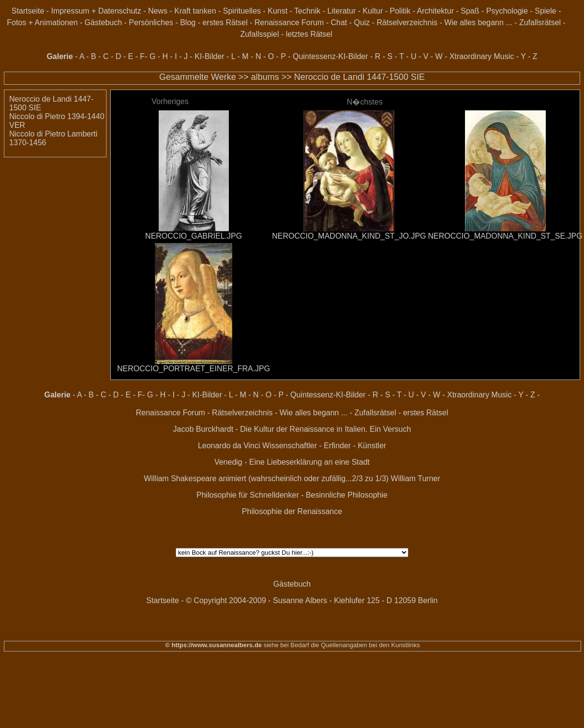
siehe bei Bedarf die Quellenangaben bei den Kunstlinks (341, 645)
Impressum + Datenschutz (96, 11)
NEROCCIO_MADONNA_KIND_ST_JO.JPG (349, 236)
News (158, 11)
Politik (400, 11)
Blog (188, 23)
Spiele (545, 11)
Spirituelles (242, 11)
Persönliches (151, 23)
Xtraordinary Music (482, 56)
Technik (307, 11)
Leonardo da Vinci (229, 446)
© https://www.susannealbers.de (213, 645)
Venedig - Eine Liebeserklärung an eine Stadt (292, 462)
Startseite (28, 11)
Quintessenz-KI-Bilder (330, 56)
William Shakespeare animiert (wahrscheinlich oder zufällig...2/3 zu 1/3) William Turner (292, 478)
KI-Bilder (209, 56)
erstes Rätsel (225, 23)
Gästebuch (103, 23)
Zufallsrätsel (540, 23)
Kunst (277, 11)
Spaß (470, 11)
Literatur (342, 11)
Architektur (435, 11)
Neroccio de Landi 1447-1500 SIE (359, 77)
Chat (339, 23)
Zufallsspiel (259, 34)
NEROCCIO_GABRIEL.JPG (194, 236)
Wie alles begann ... (478, 23)
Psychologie (507, 11)
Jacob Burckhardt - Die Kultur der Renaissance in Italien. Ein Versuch (292, 429)
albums (265, 77)
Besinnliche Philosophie (347, 495)
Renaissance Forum (289, 23)
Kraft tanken (195, 11)
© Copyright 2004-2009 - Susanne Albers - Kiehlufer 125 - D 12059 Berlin (312, 600)
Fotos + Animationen (42, 23)
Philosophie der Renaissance (292, 511)
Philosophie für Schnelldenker (248, 495)
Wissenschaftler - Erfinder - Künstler (324, 446)
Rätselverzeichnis (407, 23)
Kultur (373, 11)
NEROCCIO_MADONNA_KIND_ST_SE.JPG (505, 236)
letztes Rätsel (309, 34)
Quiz (362, 23)
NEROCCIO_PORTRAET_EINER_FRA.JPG (194, 369)
